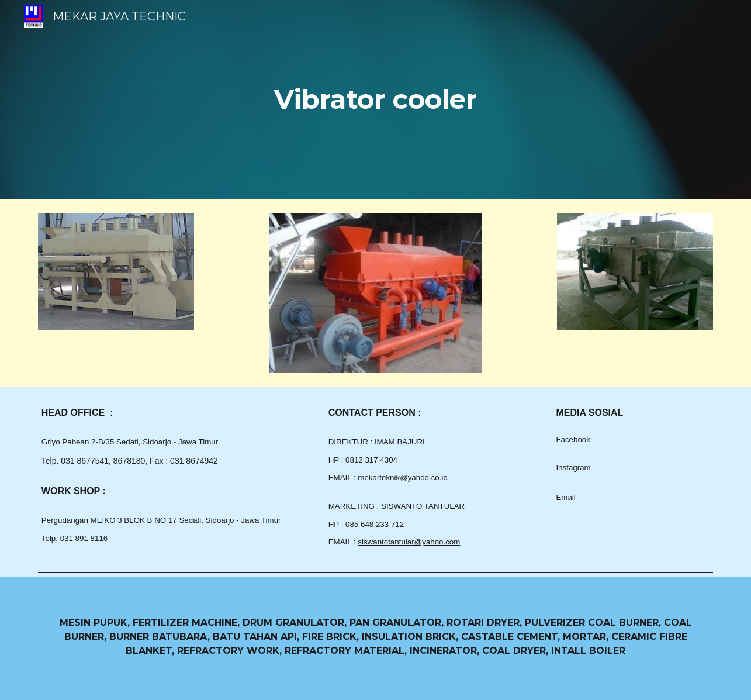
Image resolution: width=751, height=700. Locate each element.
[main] (375, 100)
